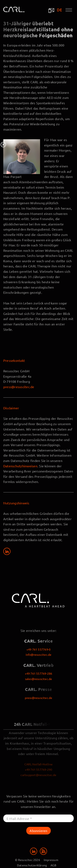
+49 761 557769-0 (38, 649)
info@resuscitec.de (39, 654)
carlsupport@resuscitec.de (38, 775)
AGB (53, 865)
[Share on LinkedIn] (7, 551)
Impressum (51, 860)
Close (3, 145)
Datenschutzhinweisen (20, 466)
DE (60, 10)
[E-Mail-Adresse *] (38, 818)
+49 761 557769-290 (39, 769)
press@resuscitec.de (19, 387)
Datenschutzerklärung (32, 865)
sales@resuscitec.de (39, 679)
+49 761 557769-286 (39, 673)
